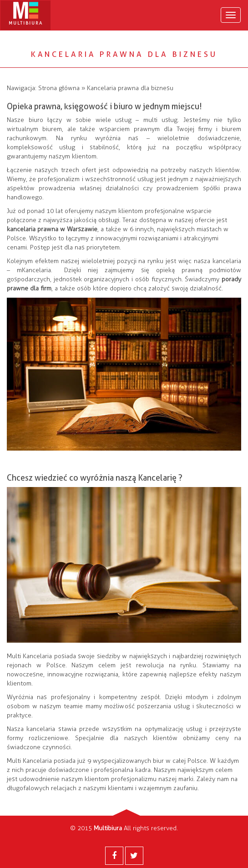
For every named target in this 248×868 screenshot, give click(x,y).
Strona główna (59, 88)
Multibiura (108, 828)
